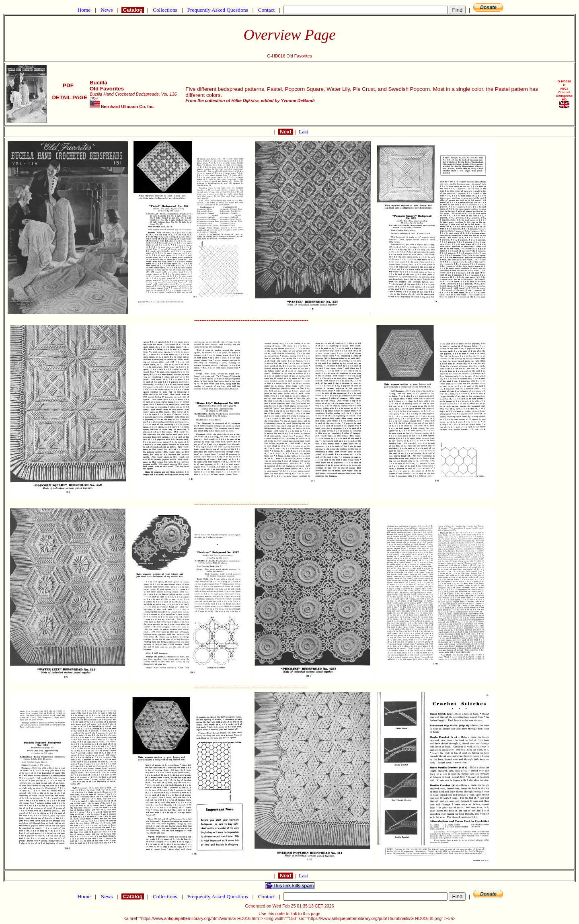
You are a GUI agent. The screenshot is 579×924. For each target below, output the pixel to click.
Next (285, 132)
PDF (68, 85)
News (107, 10)
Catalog (133, 10)
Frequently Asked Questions (218, 10)
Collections (165, 10)
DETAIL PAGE (68, 100)
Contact (266, 10)
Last (303, 132)
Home (84, 10)
